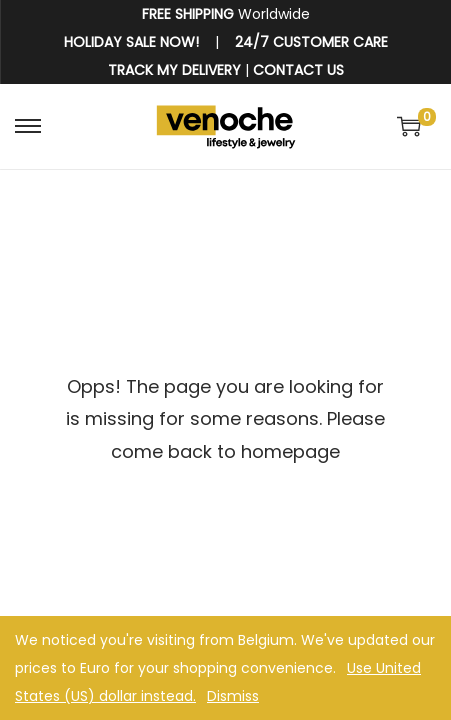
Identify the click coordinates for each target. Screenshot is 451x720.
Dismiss (233, 696)
